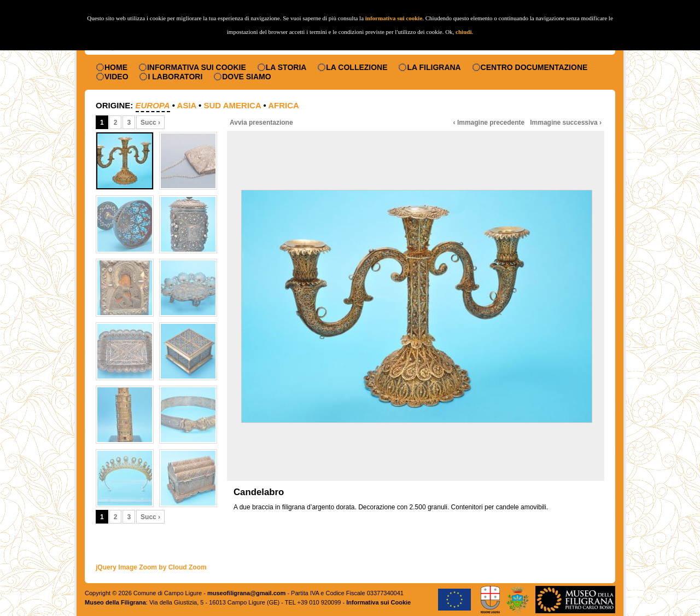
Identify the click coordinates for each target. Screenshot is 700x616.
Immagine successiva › (566, 123)
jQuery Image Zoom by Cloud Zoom (151, 567)
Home (116, 67)
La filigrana (434, 67)
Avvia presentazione (261, 123)
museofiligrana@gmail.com (246, 593)
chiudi (463, 32)
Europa (153, 105)
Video (116, 77)
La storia (286, 67)
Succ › (150, 123)
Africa (284, 105)
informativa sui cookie (394, 18)
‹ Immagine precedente (489, 123)
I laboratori (175, 77)
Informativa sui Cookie (197, 67)
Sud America (232, 105)
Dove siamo (246, 77)
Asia (187, 105)
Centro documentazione (534, 67)
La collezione (357, 67)
